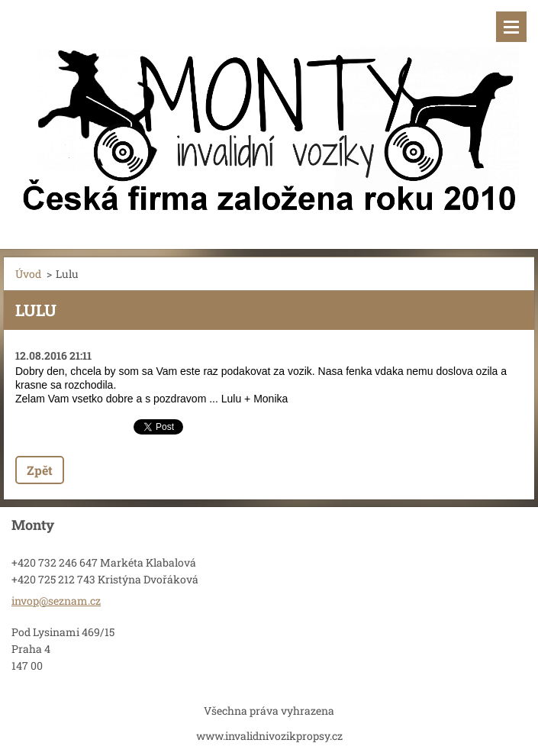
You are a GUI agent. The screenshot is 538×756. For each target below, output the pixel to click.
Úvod (28, 274)
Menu (511, 27)
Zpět (40, 470)
